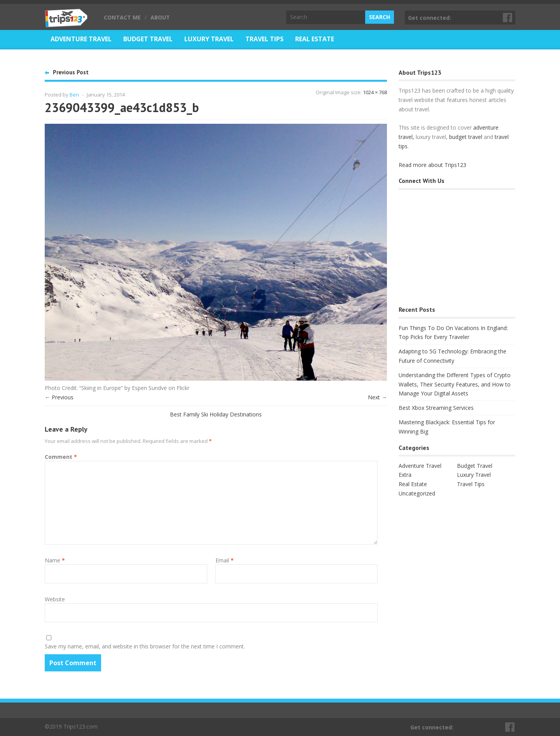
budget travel (466, 137)
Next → (377, 397)
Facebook (508, 18)
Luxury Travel (209, 39)
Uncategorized (417, 493)
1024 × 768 (375, 92)
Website (55, 599)
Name (55, 560)
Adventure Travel (81, 39)
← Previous (59, 397)
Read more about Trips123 (432, 165)
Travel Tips (264, 39)
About (160, 17)
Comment (61, 457)
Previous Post (71, 72)
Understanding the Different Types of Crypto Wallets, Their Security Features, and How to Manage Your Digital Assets (455, 384)
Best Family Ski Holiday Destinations (216, 414)
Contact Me (122, 17)
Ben (74, 95)
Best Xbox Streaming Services (436, 408)
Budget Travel (148, 39)
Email (225, 560)
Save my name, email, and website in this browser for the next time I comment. (145, 646)
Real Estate (315, 39)
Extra (405, 475)
